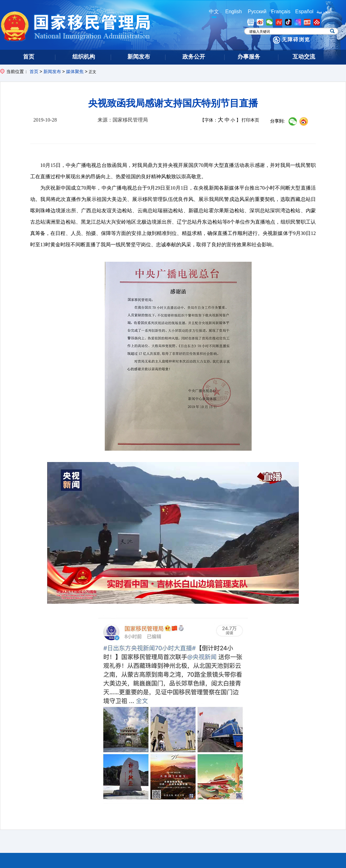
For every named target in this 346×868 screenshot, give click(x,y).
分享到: (277, 121)
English (233, 11)
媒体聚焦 (75, 71)
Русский (257, 11)
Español (304, 11)
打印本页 (250, 120)
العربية (323, 11)
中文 (214, 11)
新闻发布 (52, 71)
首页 (34, 71)
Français (281, 11)
